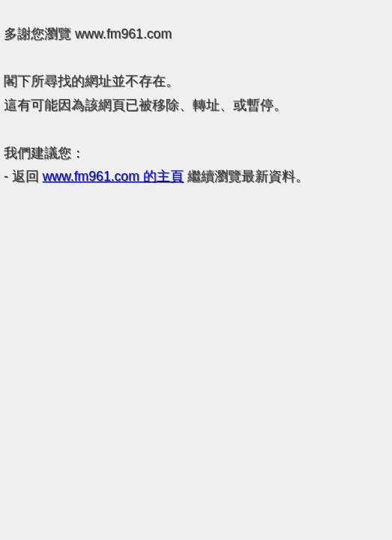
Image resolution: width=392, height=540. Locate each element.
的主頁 (113, 176)
